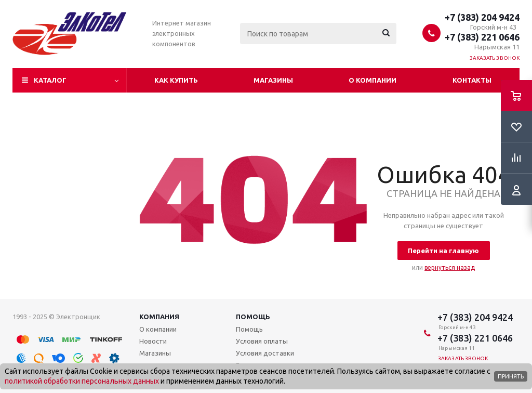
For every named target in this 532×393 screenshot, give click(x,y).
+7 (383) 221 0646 (482, 37)
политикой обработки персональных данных (82, 381)
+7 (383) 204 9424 (482, 17)
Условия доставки (265, 353)
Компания (159, 317)
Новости (153, 341)
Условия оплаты (262, 341)
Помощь (253, 317)
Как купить (176, 80)
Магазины (273, 80)
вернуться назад (450, 267)
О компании (373, 80)
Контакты (472, 80)
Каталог (50, 80)
